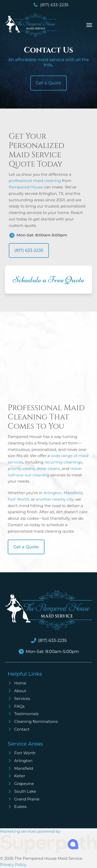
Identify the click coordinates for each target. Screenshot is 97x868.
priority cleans (21, 469)
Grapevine (24, 784)
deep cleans (48, 469)
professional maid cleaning (35, 181)
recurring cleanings (63, 462)
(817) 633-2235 (54, 5)
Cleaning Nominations (36, 721)
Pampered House (26, 187)
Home (20, 683)
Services (22, 698)
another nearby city (55, 499)
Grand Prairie (27, 799)
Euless (20, 807)
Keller (20, 776)
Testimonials (26, 714)
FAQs (19, 706)
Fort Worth (18, 499)
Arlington (53, 493)
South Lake (25, 791)
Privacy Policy (13, 865)
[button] (89, 25)
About (20, 691)
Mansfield (73, 493)
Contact (22, 729)
